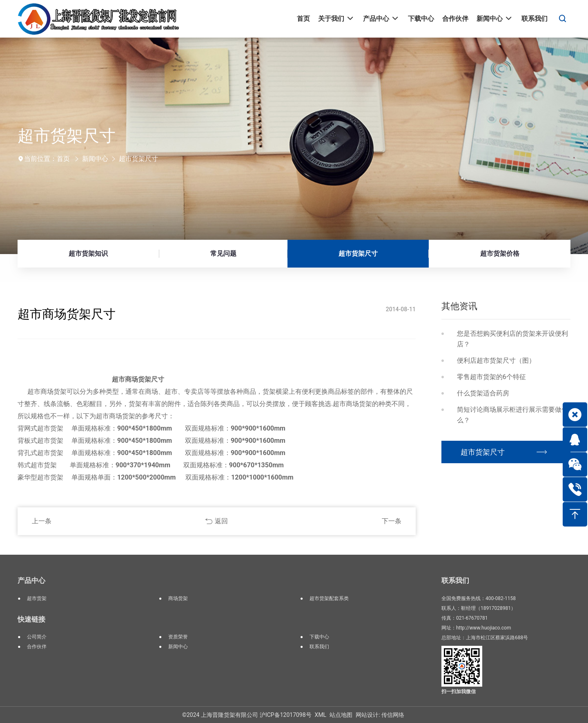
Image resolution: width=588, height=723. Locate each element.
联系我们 (319, 647)
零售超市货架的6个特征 (491, 377)
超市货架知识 (88, 253)
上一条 (42, 521)
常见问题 (223, 253)
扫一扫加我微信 (459, 692)
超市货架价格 (500, 253)
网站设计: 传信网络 (380, 715)
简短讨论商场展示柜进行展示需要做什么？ (512, 415)
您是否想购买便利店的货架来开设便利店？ (512, 339)
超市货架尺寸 (138, 159)
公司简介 (37, 637)
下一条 (392, 521)
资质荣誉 (178, 637)
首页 (63, 159)
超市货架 (37, 598)
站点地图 (341, 715)
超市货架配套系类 (329, 598)
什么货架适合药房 (483, 393)
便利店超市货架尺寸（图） (496, 360)
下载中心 (319, 637)
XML (321, 715)
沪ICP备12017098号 (286, 715)
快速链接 (31, 619)
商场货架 (178, 598)
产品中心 (31, 580)
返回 (221, 521)
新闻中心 (95, 159)
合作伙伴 (37, 647)
